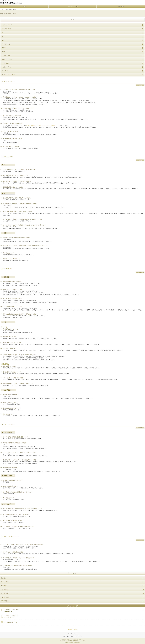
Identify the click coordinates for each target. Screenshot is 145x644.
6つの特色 (4, 586)
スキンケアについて (7, 59)
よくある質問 (5, 593)
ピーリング (5, 71)
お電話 (24, 6)
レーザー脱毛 (5, 63)
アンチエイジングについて (9, 75)
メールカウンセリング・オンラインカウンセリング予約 (41, 125)
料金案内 (4, 578)
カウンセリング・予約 (72, 6)
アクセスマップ (5, 589)
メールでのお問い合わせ (11, 622)
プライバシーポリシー (73, 634)
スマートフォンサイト (77, 636)
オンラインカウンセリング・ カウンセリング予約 (12, 616)
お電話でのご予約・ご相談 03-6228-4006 (11, 610)
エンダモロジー (6, 55)
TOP (1, 9)
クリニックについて (7, 25)
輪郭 (3, 40)
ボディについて (6, 44)
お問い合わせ (121, 6)
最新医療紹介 (5, 601)
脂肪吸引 (4, 48)
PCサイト (69, 636)
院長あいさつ (5, 582)
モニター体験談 (5, 597)
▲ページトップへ (73, 629)
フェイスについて (6, 29)
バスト (3, 52)
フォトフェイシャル (7, 67)
